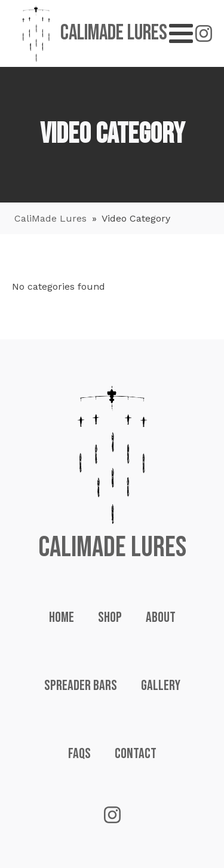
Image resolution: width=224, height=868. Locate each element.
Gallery (161, 685)
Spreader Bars (81, 685)
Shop (110, 617)
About (161, 617)
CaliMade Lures (50, 218)
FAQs (79, 754)
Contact (136, 754)
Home (62, 617)
